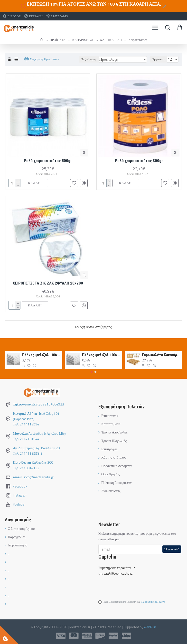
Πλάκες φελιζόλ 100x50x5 (42, 355)
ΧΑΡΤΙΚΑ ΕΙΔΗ (111, 40)
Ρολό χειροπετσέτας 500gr (48, 161)
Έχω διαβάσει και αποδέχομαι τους (132, 603)
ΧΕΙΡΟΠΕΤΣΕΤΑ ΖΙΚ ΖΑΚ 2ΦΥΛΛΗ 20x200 (48, 283)
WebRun (150, 627)
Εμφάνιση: (159, 59)
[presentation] (132, 585)
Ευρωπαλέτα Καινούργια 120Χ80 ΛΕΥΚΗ (161, 355)
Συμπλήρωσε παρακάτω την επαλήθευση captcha (115, 570)
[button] (92, 372)
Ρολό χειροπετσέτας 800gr (139, 161)
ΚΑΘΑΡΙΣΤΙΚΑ (83, 40)
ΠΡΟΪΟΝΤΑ (58, 40)
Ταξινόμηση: (89, 59)
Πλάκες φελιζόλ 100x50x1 (101, 355)
